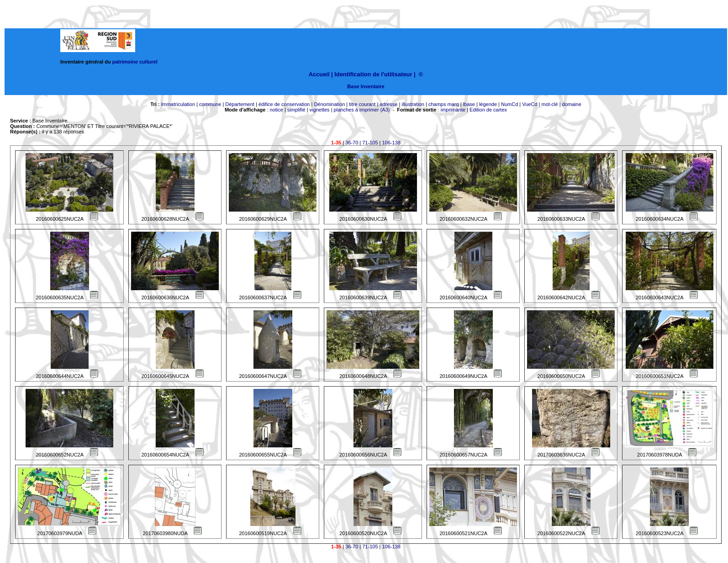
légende (488, 104)
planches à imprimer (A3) (362, 110)
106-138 (391, 143)
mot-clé (550, 104)
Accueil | (321, 74)
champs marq (444, 104)
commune (210, 104)
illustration (413, 104)
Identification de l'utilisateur (373, 74)
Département (240, 104)
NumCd (509, 104)
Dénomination (329, 104)
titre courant (362, 104)
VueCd (530, 104)
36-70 (352, 143)
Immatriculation (178, 104)
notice (277, 110)
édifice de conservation (284, 104)
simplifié (296, 110)
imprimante (453, 110)
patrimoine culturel (135, 62)
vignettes (320, 110)
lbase (469, 104)
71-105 (370, 143)
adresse (388, 104)
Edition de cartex (488, 110)
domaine (572, 104)
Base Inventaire (366, 86)
